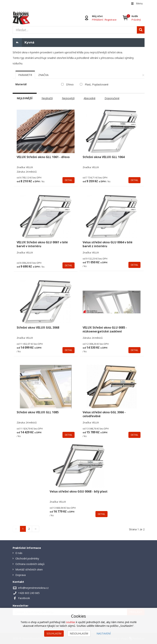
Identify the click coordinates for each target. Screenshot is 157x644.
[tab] (25, 75)
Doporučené (112, 98)
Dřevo (70, 84)
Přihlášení (97, 20)
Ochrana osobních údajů (30, 564)
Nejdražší (47, 98)
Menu (137, 3)
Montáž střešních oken (29, 569)
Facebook (24, 598)
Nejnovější (68, 98)
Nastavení (104, 633)
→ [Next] (36, 529)
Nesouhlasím (79, 633)
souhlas (71, 622)
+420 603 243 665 (29, 593)
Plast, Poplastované (97, 84)
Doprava (21, 575)
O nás (19, 553)
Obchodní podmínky (27, 558)
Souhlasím (54, 633)
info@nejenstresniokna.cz (33, 588)
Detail (69, 180)
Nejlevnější (25, 98)
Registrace (111, 20)
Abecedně (90, 98)
